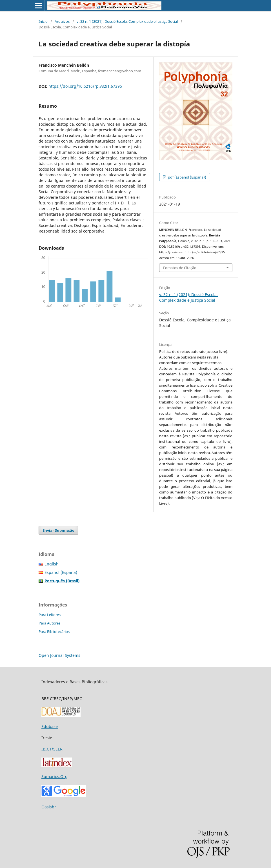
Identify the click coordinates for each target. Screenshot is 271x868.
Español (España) (61, 572)
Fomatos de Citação (180, 268)
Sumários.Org (55, 776)
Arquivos (62, 21)
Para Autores (49, 623)
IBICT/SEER (52, 749)
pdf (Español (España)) (187, 177)
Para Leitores (50, 615)
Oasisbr (49, 807)
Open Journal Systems (59, 655)
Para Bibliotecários (54, 632)
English (52, 564)
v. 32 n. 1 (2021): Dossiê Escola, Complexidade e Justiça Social (127, 21)
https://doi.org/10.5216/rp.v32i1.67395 (85, 86)
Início (43, 21)
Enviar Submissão (58, 530)
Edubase (50, 726)
